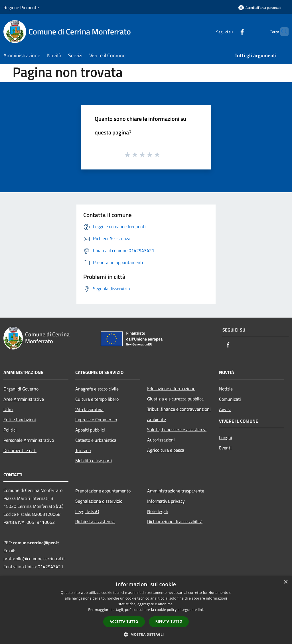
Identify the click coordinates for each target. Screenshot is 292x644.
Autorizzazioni (161, 440)
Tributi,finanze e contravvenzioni (179, 409)
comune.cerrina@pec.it (36, 543)
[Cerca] (282, 32)
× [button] (286, 582)
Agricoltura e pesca (166, 450)
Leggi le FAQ (87, 511)
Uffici (8, 409)
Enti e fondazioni (20, 420)
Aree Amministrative (24, 399)
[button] (146, 634)
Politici (10, 430)
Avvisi (225, 409)
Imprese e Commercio (96, 420)
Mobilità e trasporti (94, 461)
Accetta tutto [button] (124, 622)
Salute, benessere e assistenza (177, 430)
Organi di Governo (21, 389)
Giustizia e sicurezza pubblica (175, 399)
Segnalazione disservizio (99, 501)
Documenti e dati (20, 450)
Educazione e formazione (171, 389)
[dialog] (146, 610)
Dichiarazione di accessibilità (175, 522)
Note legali (158, 511)
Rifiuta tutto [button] (169, 621)
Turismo (83, 450)
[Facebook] (231, 31)
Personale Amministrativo (29, 440)
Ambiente (157, 419)
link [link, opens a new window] (201, 610)
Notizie (226, 389)
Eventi (225, 448)
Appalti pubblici (90, 430)
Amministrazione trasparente (176, 491)
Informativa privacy (166, 501)
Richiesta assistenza (95, 522)
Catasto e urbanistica (96, 440)
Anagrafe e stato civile (97, 389)
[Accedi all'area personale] (260, 8)
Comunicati (230, 399)
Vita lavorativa (89, 409)
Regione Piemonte (21, 7)
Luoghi (226, 437)
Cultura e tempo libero (97, 399)
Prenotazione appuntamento (103, 491)
